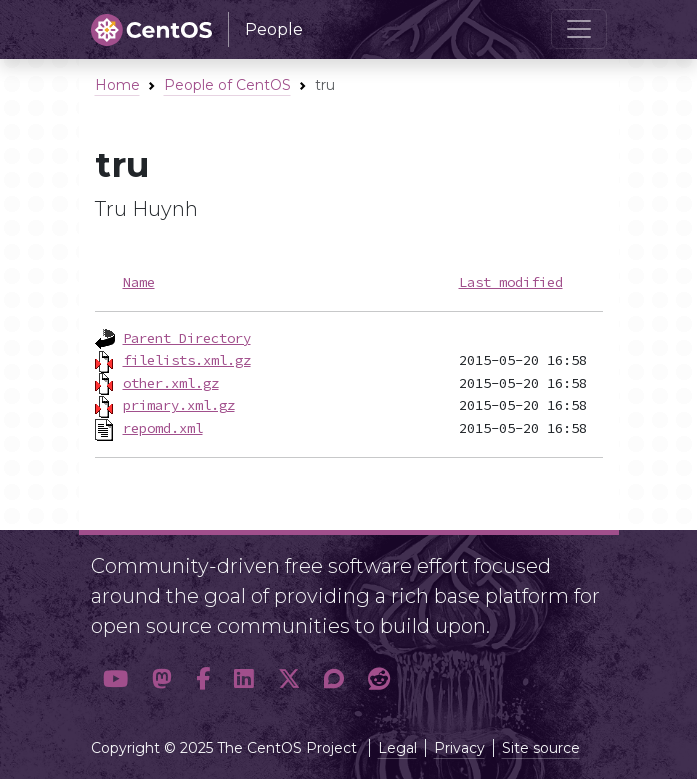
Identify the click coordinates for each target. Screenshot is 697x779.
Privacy (459, 748)
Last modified (511, 282)
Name (139, 282)
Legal (397, 748)
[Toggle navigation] (579, 29)
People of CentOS (227, 85)
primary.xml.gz (179, 405)
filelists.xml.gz (187, 360)
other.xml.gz (171, 383)
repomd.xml (163, 428)
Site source (541, 748)
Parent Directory (187, 338)
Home (117, 85)
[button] (115, 680)
